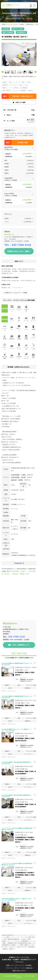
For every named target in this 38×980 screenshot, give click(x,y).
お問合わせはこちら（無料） (19, 251)
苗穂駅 (20, 480)
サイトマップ (20, 965)
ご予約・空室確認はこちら (20, 645)
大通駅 (23, 475)
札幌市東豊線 (15, 475)
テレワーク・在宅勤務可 (20, 90)
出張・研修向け (7, 90)
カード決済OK (14, 88)
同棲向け (5, 82)
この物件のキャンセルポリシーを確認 (15, 293)
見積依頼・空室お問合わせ (23, 96)
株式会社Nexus (9, 234)
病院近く (31, 90)
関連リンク (10, 965)
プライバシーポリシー (13, 968)
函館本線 (14, 480)
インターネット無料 (19, 82)
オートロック (14, 85)
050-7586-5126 (22, 245)
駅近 (10, 82)
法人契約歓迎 (24, 88)
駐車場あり (5, 85)
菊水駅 (23, 477)
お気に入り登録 (20, 102)
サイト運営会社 (27, 968)
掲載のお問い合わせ (19, 971)
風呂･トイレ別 (24, 85)
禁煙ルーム (5, 88)
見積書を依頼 (23, 142)
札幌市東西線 (15, 477)
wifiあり (29, 82)
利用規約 (29, 965)
